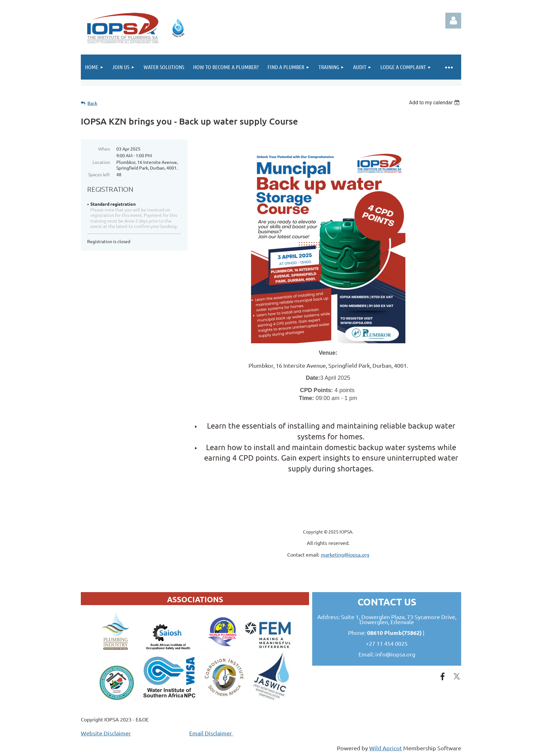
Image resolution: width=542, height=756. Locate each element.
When (104, 149)
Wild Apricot (386, 748)
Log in (453, 21)
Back (92, 103)
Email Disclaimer (211, 733)
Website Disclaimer (106, 733)
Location (101, 162)
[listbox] (435, 103)
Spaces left (99, 174)
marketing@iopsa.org (345, 554)
